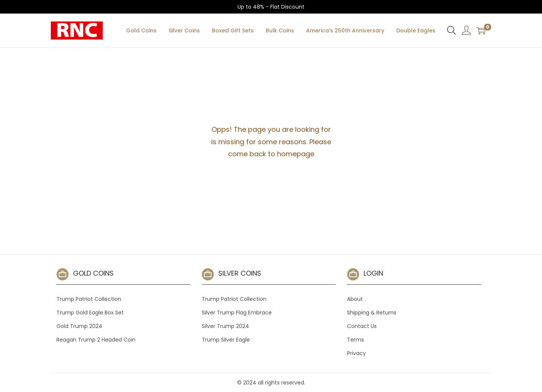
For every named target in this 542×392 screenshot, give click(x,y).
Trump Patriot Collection (89, 299)
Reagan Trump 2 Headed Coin (96, 340)
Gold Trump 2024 (79, 326)
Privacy (356, 353)
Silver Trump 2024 (225, 326)
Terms (355, 340)
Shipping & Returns (372, 313)
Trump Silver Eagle (226, 340)
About (355, 299)
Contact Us (362, 326)
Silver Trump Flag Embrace (237, 313)
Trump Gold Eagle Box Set (90, 313)
